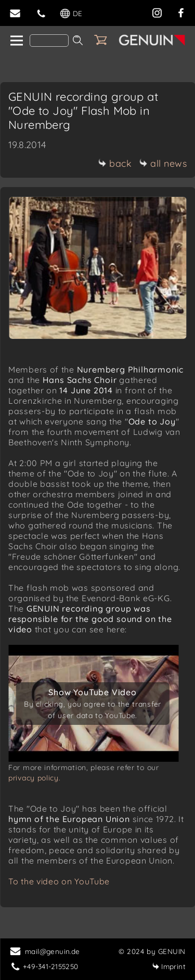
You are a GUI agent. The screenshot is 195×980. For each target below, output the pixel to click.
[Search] (49, 41)
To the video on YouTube (59, 881)
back (115, 163)
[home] (16, 41)
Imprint (169, 966)
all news (163, 163)
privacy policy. (35, 778)
